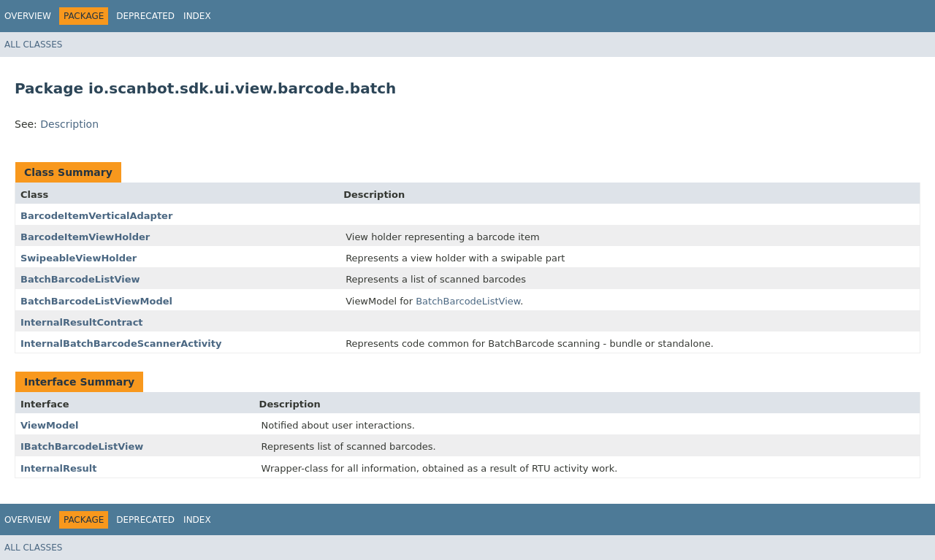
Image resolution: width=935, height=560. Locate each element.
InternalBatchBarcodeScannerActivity (121, 344)
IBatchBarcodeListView (82, 446)
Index (197, 16)
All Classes (33, 45)
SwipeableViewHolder (79, 258)
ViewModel (50, 425)
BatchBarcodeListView (80, 279)
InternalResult (59, 468)
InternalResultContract (82, 322)
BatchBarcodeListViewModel (96, 301)
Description (69, 124)
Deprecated (145, 16)
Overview (28, 16)
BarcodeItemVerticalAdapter (96, 216)
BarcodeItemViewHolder (85, 237)
